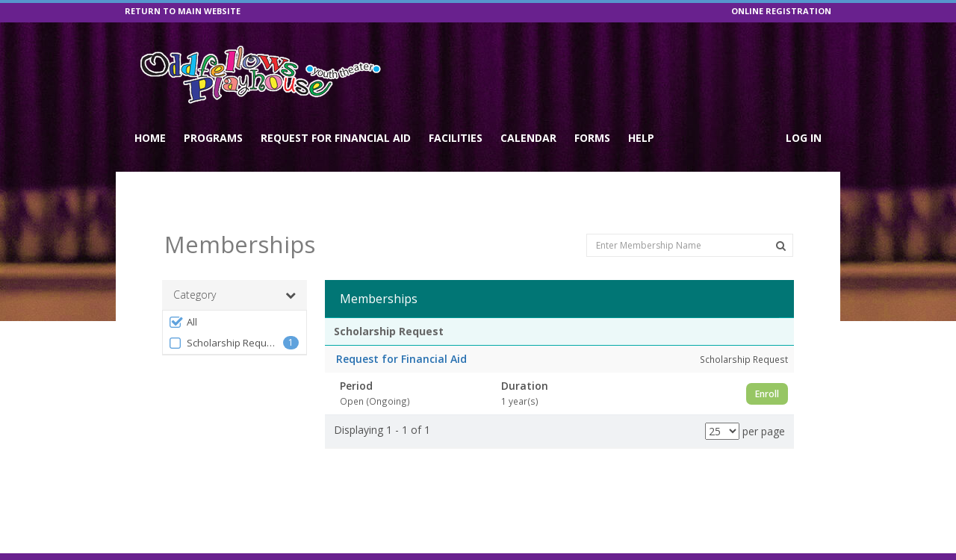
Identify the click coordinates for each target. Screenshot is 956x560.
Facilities (456, 138)
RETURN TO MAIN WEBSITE (183, 11)
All (183, 292)
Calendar (528, 138)
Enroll (767, 363)
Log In (804, 138)
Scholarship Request (224, 312)
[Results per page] (722, 401)
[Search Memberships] (781, 215)
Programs (213, 138)
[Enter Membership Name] (690, 214)
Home (150, 138)
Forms (592, 138)
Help (641, 138)
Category (235, 264)
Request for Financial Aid (336, 138)
